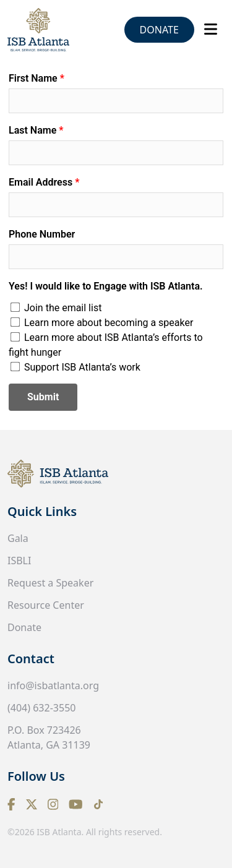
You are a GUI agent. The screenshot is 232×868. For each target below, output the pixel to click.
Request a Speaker (50, 583)
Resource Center (46, 605)
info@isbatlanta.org (53, 685)
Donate (159, 30)
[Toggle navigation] (211, 29)
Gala (18, 538)
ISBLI (19, 561)
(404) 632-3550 (41, 708)
